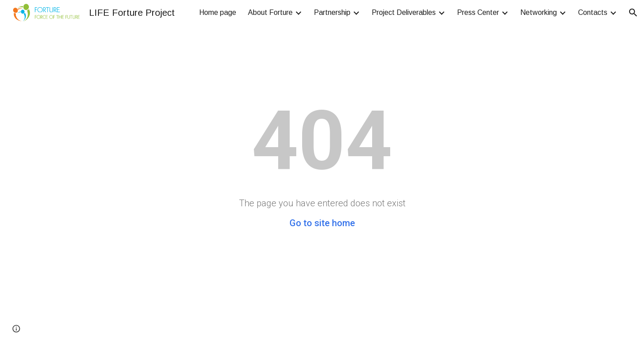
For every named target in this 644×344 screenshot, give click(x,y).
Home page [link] (218, 12)
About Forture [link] (270, 12)
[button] (633, 13)
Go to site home (322, 223)
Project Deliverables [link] (404, 12)
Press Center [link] (478, 12)
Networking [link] (539, 12)
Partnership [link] (332, 12)
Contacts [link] (593, 12)
